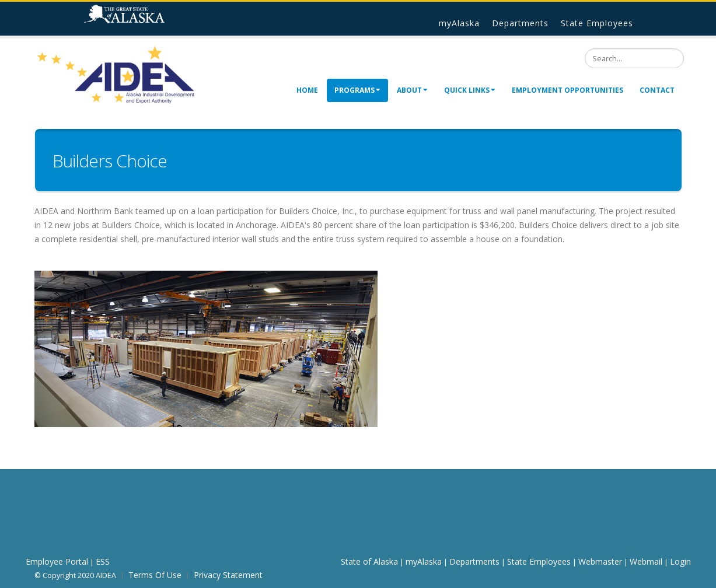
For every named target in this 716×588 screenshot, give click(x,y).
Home (307, 90)
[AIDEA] (116, 74)
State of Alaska (139, 19)
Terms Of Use (155, 575)
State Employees (597, 23)
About (412, 90)
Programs (357, 90)
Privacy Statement (228, 575)
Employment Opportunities (567, 90)
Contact (657, 90)
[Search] (634, 58)
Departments (520, 23)
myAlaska (459, 23)
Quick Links (470, 90)
